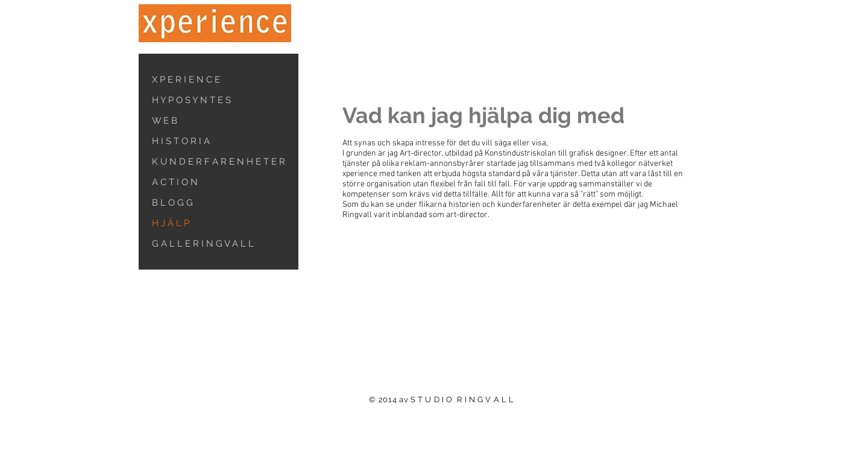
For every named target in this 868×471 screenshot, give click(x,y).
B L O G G (172, 203)
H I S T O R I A (181, 141)
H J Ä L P (171, 223)
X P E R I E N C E (186, 80)
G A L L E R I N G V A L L (203, 244)
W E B (165, 121)
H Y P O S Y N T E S (191, 100)
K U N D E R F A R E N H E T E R (219, 162)
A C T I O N (175, 182)
